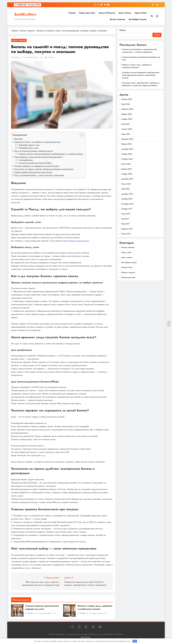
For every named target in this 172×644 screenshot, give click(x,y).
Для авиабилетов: (26, 160)
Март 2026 (126, 104)
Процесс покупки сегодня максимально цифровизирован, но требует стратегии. (51, 154)
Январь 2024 (127, 169)
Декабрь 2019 (127, 194)
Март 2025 (126, 134)
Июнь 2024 (126, 164)
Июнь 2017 (126, 214)
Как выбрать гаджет (138, 19)
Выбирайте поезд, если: (29, 148)
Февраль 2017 (127, 229)
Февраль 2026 (127, 109)
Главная (72, 13)
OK (135, 641)
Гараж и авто (141, 13)
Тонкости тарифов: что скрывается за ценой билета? (37, 166)
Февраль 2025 (127, 139)
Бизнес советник (118, 19)
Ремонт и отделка (107, 13)
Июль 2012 (126, 234)
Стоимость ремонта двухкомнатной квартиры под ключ (42, 607)
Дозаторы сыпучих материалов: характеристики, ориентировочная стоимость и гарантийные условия (141, 75)
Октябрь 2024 (127, 159)
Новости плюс (127, 267)
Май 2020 (125, 189)
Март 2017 (126, 224)
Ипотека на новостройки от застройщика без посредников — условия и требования (140, 51)
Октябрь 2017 (127, 209)
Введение (18, 139)
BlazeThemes (86, 637)
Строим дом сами (87, 13)
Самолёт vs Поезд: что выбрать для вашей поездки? (38, 142)
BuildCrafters (25, 14)
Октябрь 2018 (127, 199)
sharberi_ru (18, 57)
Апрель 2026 (127, 99)
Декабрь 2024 (127, 149)
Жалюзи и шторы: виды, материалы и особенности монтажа (95, 607)
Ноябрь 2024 (127, 154)
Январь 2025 (127, 144)
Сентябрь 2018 (127, 204)
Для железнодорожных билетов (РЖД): (36, 163)
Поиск (123, 30)
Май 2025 (125, 124)
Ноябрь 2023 (127, 174)
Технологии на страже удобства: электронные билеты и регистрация (44, 169)
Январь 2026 (127, 114)
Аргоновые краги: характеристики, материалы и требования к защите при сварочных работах (141, 84)
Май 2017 (125, 219)
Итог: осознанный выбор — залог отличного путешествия (39, 175)
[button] (81, 135)
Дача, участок (125, 13)
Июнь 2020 (126, 184)
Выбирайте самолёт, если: (29, 145)
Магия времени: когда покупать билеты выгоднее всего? (39, 157)
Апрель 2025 (127, 129)
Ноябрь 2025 (127, 119)
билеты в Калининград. (79, 241)
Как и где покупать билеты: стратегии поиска (34, 151)
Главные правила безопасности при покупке (33, 172)
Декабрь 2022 (127, 179)
